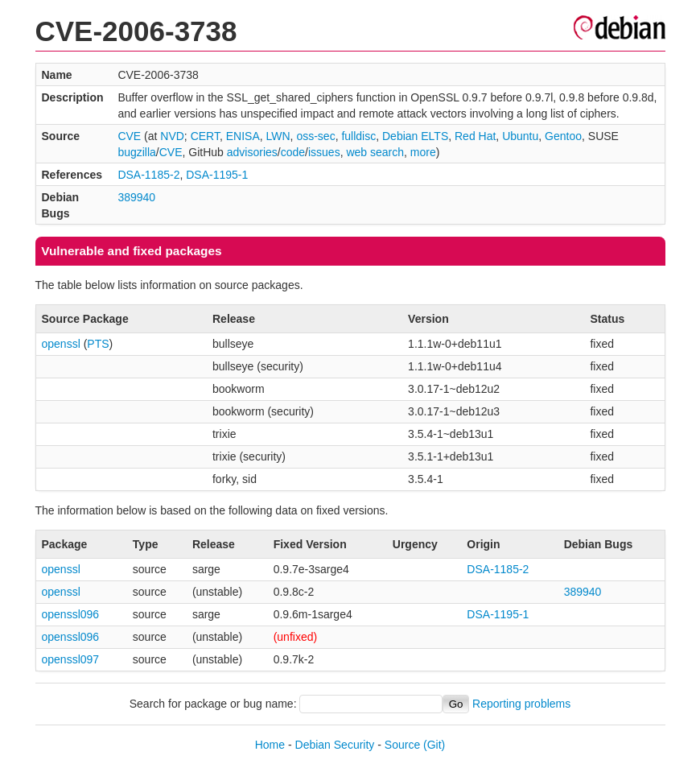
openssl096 (71, 614)
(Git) (434, 745)
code (293, 152)
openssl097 (71, 659)
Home (270, 745)
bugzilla (136, 152)
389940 (136, 197)
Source (402, 745)
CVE (129, 136)
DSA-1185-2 (148, 175)
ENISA (243, 136)
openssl (61, 344)
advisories (252, 152)
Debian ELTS (415, 136)
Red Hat (475, 136)
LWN (278, 136)
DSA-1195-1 (217, 175)
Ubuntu (520, 136)
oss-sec (315, 136)
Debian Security (335, 745)
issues (324, 152)
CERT (205, 136)
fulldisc (358, 136)
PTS (98, 344)
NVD (172, 136)
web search (375, 152)
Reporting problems (521, 704)
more (423, 152)
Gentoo (563, 136)
